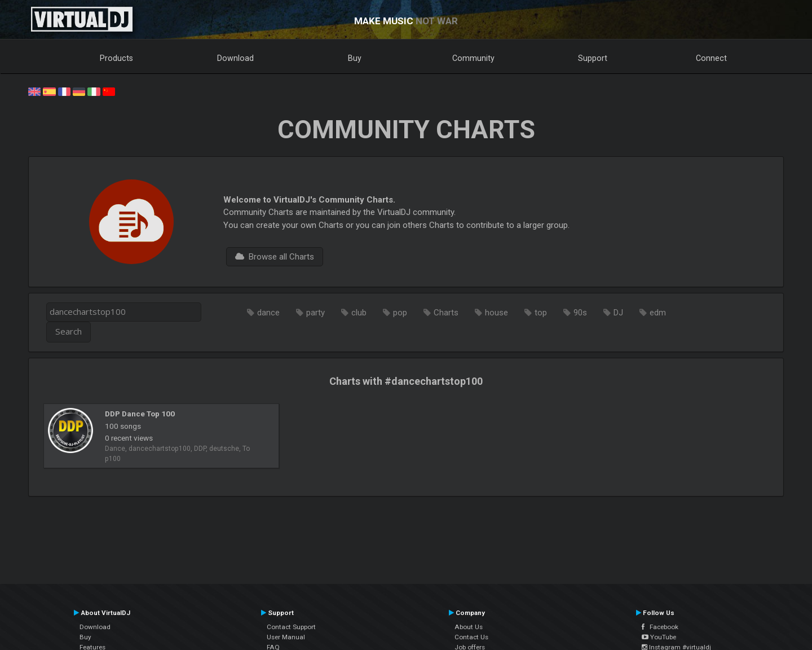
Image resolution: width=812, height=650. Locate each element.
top (541, 313)
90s (580, 313)
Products (116, 58)
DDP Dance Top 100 (140, 414)
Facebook (660, 627)
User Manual (286, 637)
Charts (446, 313)
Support (593, 58)
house (497, 313)
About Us (469, 627)
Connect (711, 58)
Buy (355, 58)
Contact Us (471, 637)
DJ (618, 313)
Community (473, 58)
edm (658, 313)
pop (400, 313)
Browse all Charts (275, 257)
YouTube (659, 637)
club (359, 313)
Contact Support (291, 627)
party (315, 313)
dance (268, 313)
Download (235, 58)
